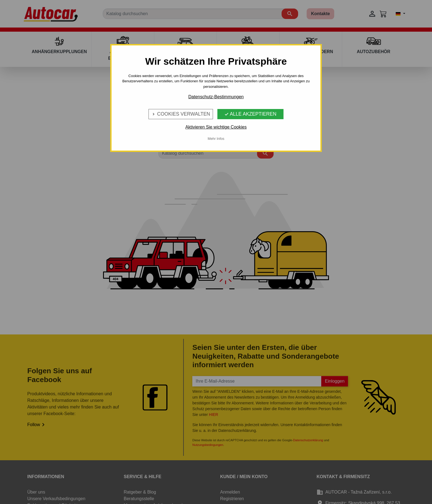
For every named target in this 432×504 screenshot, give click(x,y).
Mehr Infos (216, 139)
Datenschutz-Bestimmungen (216, 97)
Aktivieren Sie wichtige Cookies (216, 127)
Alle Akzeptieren (250, 114)
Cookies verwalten (181, 114)
